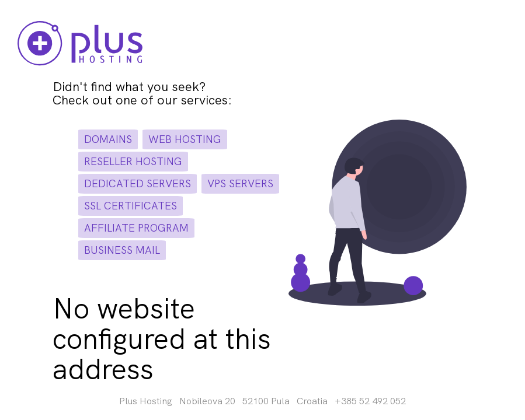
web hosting (185, 139)
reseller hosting (133, 161)
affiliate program (136, 228)
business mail (122, 250)
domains (108, 139)
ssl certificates (131, 206)
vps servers (240, 183)
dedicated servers (138, 183)
